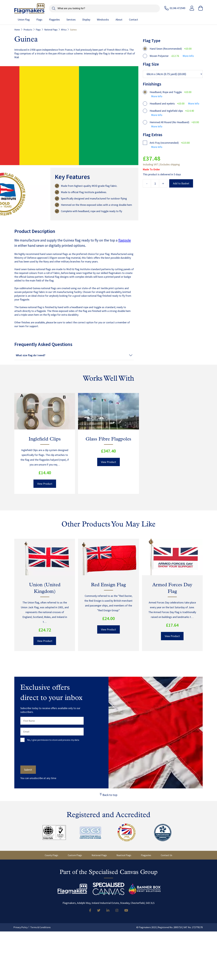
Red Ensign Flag (108, 585)
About (119, 20)
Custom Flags (75, 855)
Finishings (152, 84)
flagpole (125, 240)
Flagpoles (54, 20)
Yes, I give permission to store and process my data (53, 740)
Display (86, 20)
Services (71, 20)
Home (17, 30)
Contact (134, 20)
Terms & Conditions (40, 927)
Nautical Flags (124, 855)
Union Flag (24, 20)
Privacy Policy (20, 927)
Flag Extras (153, 135)
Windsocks (103, 20)
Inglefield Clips (45, 439)
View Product (45, 484)
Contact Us (167, 855)
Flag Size (151, 64)
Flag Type (152, 41)
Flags (39, 20)
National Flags (51, 30)
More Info (188, 56)
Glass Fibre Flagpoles (108, 439)
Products (28, 30)
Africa (64, 30)
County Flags (51, 855)
